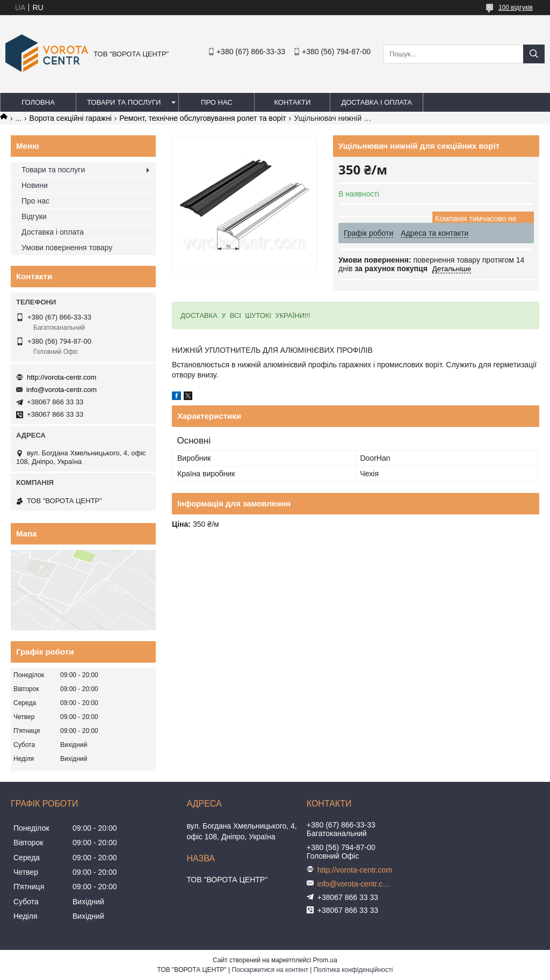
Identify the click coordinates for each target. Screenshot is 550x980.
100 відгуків (516, 8)
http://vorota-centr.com (61, 377)
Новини (35, 185)
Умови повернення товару (67, 248)
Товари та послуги (124, 102)
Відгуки (34, 216)
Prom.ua (325, 960)
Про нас (217, 102)
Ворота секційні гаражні (71, 118)
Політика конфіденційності (353, 970)
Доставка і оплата (377, 102)
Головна (38, 102)
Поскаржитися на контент (270, 970)
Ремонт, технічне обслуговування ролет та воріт (202, 118)
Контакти (292, 102)
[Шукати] (534, 54)
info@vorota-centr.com (61, 390)
